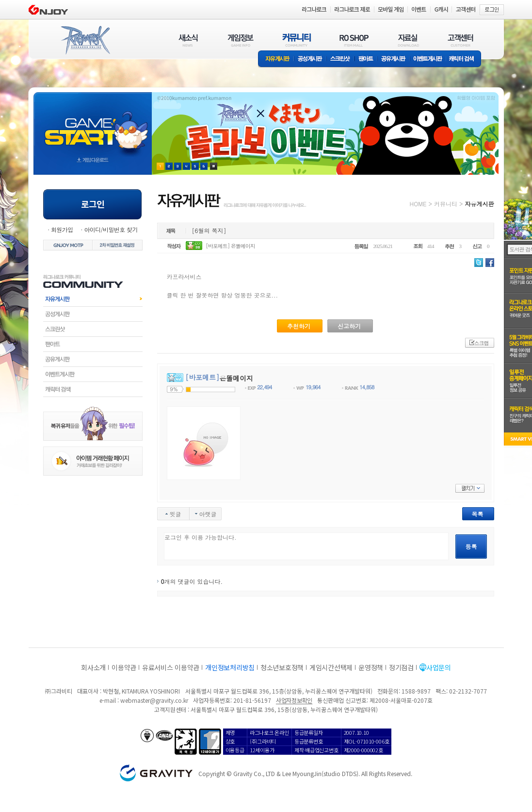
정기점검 (401, 667)
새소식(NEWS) (188, 40)
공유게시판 (394, 59)
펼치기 (470, 488)
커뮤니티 (446, 204)
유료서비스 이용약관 (171, 667)
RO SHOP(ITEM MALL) (354, 40)
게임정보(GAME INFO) (241, 40)
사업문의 (439, 667)
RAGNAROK (85, 40)
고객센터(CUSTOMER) (460, 40)
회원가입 (62, 229)
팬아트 (366, 59)
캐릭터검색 (93, 389)
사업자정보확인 (294, 700)
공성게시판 (310, 59)
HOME (418, 204)
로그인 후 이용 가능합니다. (306, 546)
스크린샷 (341, 59)
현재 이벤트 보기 (214, 166)
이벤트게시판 (428, 59)
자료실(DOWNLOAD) (408, 40)
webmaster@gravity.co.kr (154, 700)
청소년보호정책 (282, 667)
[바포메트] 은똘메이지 (230, 246)
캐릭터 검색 (465, 59)
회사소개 (93, 667)
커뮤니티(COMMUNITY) (297, 40)
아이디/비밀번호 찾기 (111, 229)
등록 (471, 546)
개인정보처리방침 (230, 667)
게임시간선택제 (331, 667)
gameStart (93, 124)
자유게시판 (276, 59)
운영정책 (371, 667)
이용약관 (124, 667)
